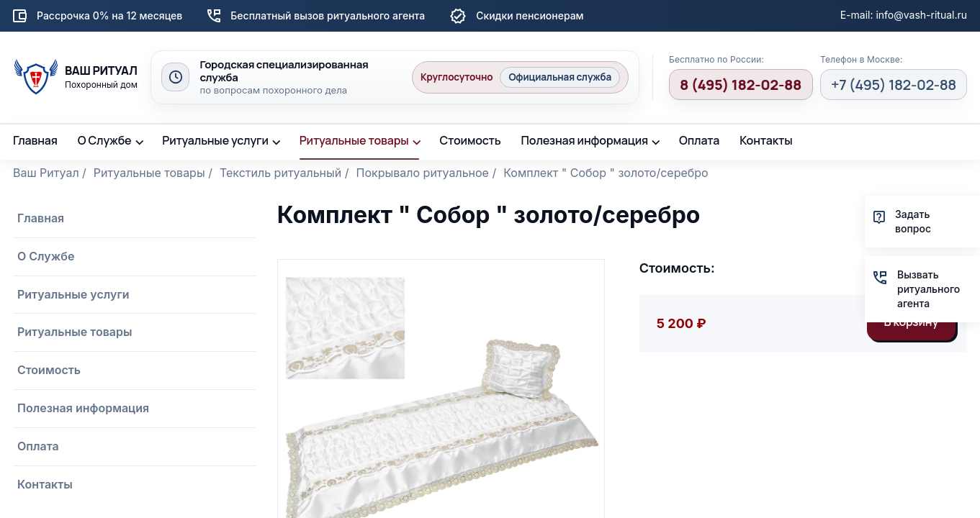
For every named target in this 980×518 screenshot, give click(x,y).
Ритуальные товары (354, 140)
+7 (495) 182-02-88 (894, 85)
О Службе (105, 140)
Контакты (766, 140)
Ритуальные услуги (215, 140)
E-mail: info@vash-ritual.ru (904, 15)
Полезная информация (585, 140)
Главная (35, 140)
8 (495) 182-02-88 (741, 85)
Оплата (699, 140)
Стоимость (470, 140)
